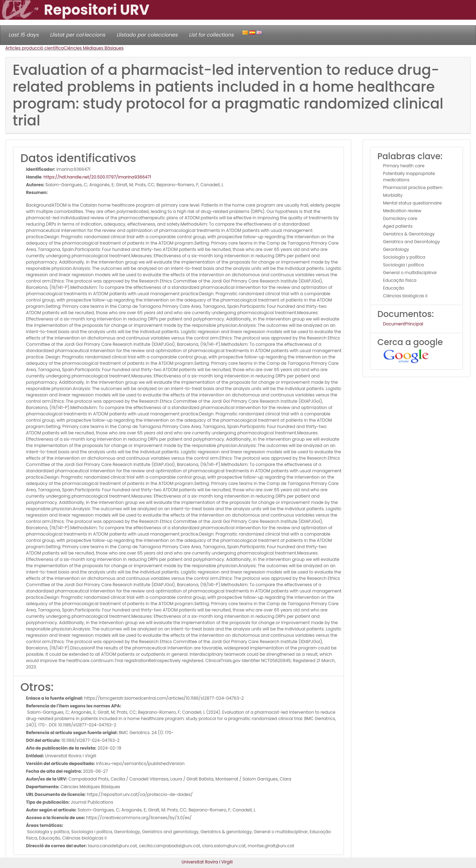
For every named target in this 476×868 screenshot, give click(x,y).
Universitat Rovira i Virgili (207, 862)
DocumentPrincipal (403, 324)
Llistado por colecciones (148, 35)
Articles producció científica (34, 48)
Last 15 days (24, 35)
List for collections (211, 35)
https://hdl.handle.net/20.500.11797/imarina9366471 (97, 177)
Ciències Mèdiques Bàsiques (93, 48)
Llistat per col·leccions (78, 35)
